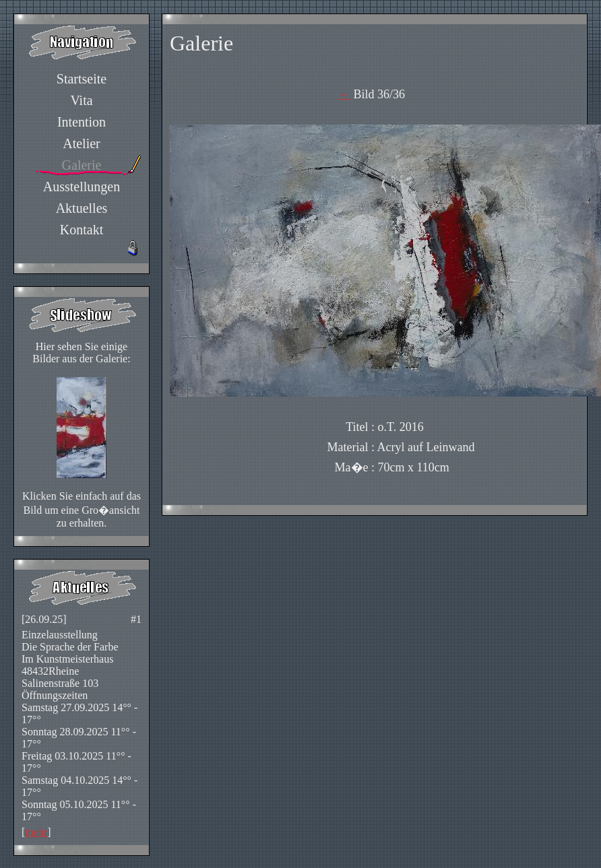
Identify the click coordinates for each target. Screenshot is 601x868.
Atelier (82, 143)
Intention (82, 122)
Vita (81, 100)
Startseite (82, 79)
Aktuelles (82, 208)
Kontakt (82, 230)
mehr (36, 832)
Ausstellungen (82, 187)
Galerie (82, 165)
